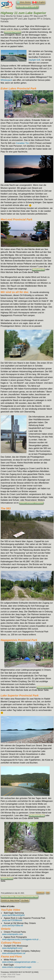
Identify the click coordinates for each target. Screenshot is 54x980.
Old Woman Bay (37, 815)
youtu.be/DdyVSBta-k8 (13, 925)
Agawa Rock (7, 878)
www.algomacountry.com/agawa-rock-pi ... (21, 939)
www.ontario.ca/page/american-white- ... (21, 962)
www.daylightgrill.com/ (12, 948)
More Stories (24, 2)
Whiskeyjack (6, 80)
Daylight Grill (34, 60)
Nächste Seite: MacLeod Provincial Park (19, 897)
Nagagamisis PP (45, 687)
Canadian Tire (22, 143)
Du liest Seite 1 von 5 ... (27, 7)
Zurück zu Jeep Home (10, 900)
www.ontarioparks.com (13, 934)
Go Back (25, 900)
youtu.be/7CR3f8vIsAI (12, 920)
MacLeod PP (38, 269)
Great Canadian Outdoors (31, 503)
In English (39, 2)
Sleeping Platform (13, 32)
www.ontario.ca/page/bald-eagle (17, 967)
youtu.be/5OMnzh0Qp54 (13, 915)
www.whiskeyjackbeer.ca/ (14, 953)
